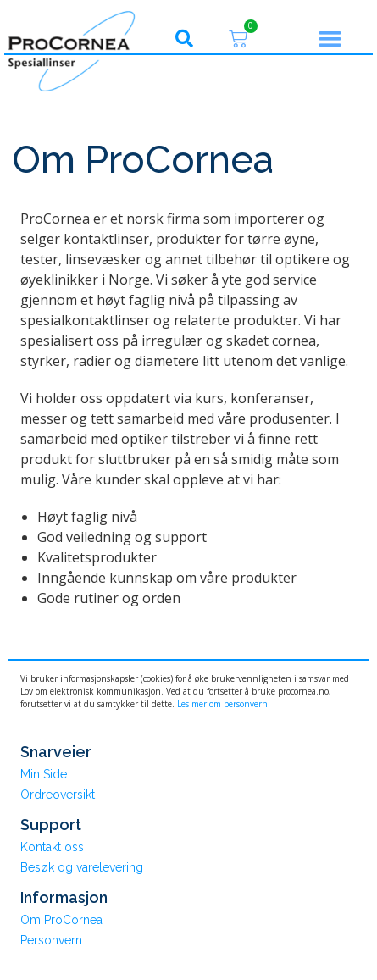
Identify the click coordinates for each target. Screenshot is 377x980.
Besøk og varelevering (82, 867)
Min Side (44, 774)
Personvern (51, 940)
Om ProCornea (61, 920)
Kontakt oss (52, 847)
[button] (184, 39)
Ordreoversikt (58, 795)
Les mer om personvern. (224, 704)
